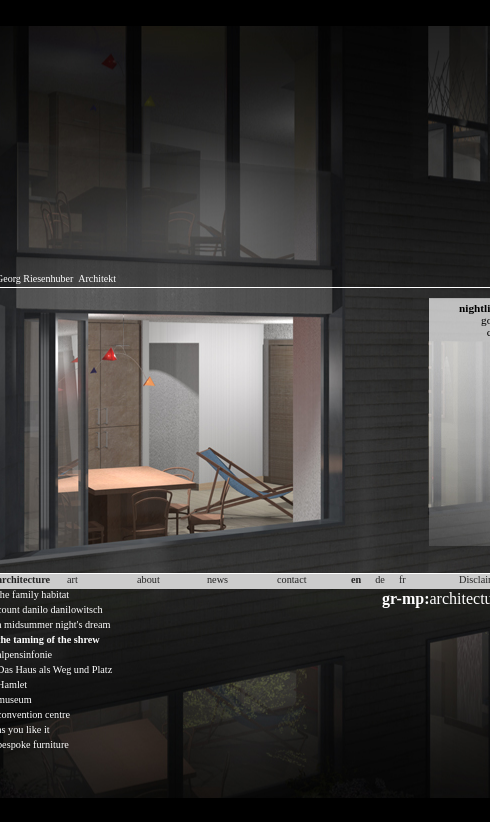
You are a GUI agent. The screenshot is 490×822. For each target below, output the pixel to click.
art (72, 579)
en (356, 579)
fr (402, 579)
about (148, 579)
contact (292, 579)
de (380, 579)
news (217, 579)
